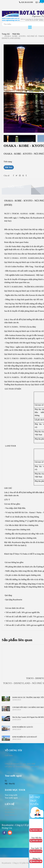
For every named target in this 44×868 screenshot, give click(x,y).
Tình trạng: (8, 162)
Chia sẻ (7, 176)
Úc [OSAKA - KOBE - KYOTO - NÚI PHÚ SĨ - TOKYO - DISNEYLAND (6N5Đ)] (6, 781)
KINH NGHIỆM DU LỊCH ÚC (23, 727)
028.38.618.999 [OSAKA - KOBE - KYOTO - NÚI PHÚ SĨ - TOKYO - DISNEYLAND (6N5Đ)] (27, 2)
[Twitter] (16, 176)
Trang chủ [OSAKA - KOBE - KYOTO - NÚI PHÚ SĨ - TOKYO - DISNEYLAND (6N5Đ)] (6, 34)
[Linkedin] (20, 176)
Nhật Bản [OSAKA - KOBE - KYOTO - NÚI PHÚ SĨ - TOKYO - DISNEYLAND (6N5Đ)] (16, 34)
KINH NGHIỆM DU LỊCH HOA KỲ (25, 737)
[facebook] (4, 833)
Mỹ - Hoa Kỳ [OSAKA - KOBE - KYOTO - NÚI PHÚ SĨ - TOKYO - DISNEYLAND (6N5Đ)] (10, 784)
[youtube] (10, 833)
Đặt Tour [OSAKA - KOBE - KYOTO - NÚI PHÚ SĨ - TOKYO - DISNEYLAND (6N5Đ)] (9, 167)
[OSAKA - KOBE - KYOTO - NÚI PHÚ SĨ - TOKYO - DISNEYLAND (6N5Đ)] (41, 1)
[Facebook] (13, 176)
